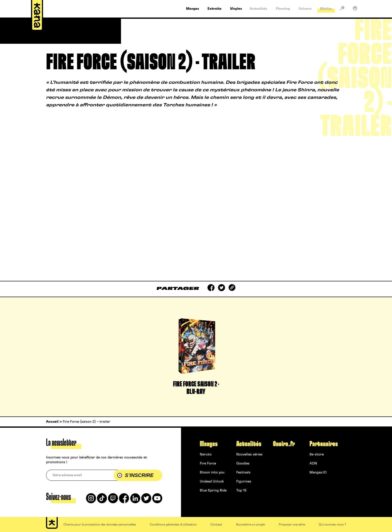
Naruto (206, 454)
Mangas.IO (318, 472)
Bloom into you (212, 472)
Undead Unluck (212, 481)
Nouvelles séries (249, 454)
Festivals (243, 472)
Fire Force (208, 463)
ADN (313, 463)
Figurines (244, 481)
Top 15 (241, 490)
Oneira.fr (284, 444)
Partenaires (324, 444)
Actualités (249, 444)
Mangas (209, 444)
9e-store (317, 454)
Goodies (243, 463)
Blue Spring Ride (213, 490)
